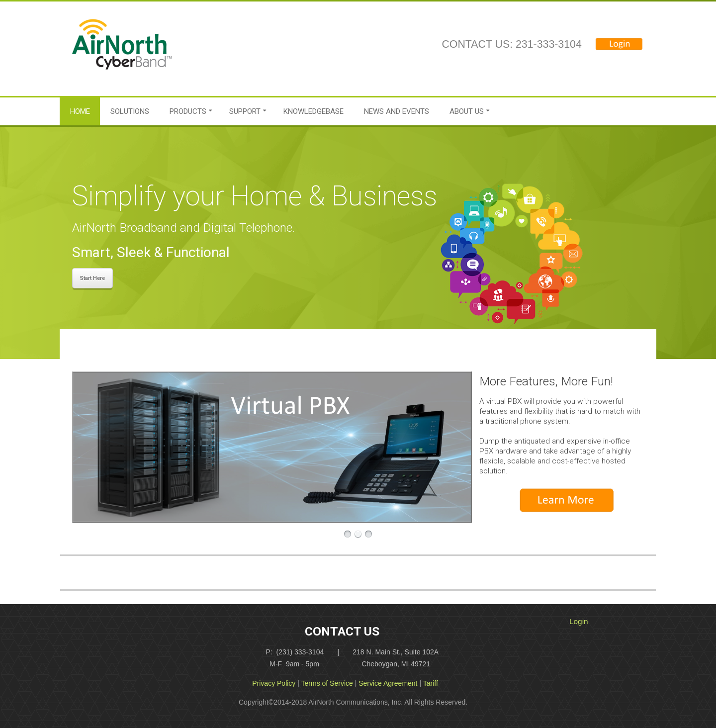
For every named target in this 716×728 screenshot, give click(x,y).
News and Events (397, 111)
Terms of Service (327, 683)
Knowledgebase (313, 111)
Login (579, 621)
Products (188, 111)
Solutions (130, 111)
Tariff (431, 683)
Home (80, 111)
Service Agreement (388, 683)
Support (245, 111)
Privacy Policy (274, 683)
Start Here (92, 278)
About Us (467, 111)
